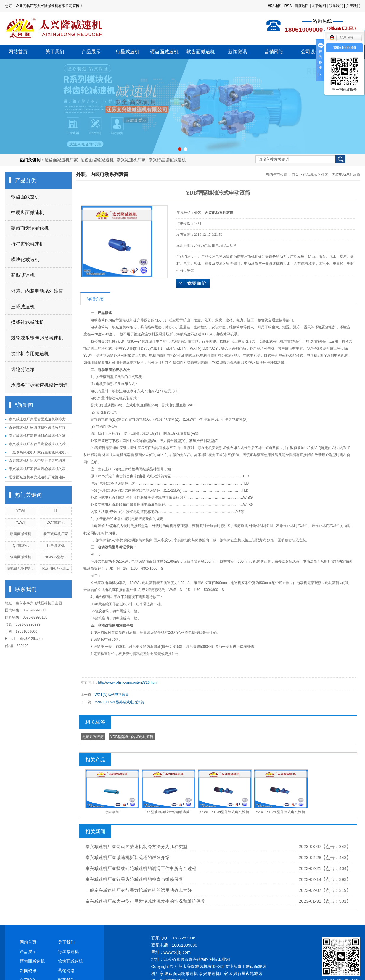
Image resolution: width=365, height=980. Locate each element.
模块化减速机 (25, 260)
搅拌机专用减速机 (30, 354)
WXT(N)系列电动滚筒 (112, 695)
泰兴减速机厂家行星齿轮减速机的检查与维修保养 (134, 879)
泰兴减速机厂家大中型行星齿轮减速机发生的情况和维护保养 (145, 901)
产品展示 (91, 52)
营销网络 (274, 52)
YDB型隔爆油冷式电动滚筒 (132, 737)
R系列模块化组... (56, 569)
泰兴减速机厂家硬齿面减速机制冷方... (39, 419)
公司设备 (310, 52)
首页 (295, 175)
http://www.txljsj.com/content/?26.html (128, 682)
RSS (288, 6)
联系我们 (336, 6)
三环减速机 (23, 307)
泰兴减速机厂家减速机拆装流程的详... (39, 427)
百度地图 (302, 6)
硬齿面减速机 (164, 52)
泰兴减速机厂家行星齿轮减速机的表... (39, 469)
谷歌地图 (319, 6)
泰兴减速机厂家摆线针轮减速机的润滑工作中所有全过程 (141, 868)
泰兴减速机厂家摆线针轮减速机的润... (39, 436)
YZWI (21, 511)
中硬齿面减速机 (28, 213)
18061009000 (344, 48)
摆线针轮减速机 (28, 322)
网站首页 (18, 52)
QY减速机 (21, 545)
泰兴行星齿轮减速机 (167, 160)
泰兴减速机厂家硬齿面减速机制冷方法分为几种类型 (136, 846)
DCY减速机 (56, 522)
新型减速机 (23, 275)
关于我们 (353, 6)
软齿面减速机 (201, 52)
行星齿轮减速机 (28, 244)
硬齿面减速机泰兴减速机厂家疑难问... (39, 477)
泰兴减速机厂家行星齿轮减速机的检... (39, 444)
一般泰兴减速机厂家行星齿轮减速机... (39, 452)
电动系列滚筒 (93, 737)
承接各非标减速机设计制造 (39, 385)
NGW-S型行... (56, 557)
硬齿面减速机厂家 (61, 160)
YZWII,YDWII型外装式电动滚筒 (119, 702)
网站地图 (274, 6)
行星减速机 (128, 52)
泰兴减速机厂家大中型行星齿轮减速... (39, 461)
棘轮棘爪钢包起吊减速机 (37, 338)
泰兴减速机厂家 (131, 160)
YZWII (21, 522)
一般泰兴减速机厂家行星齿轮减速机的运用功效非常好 (139, 890)
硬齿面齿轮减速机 (97, 160)
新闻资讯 (237, 52)
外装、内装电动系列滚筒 (37, 291)
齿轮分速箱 (23, 369)
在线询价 (193, 283)
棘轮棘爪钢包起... (21, 569)
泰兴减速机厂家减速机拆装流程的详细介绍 (127, 857)
